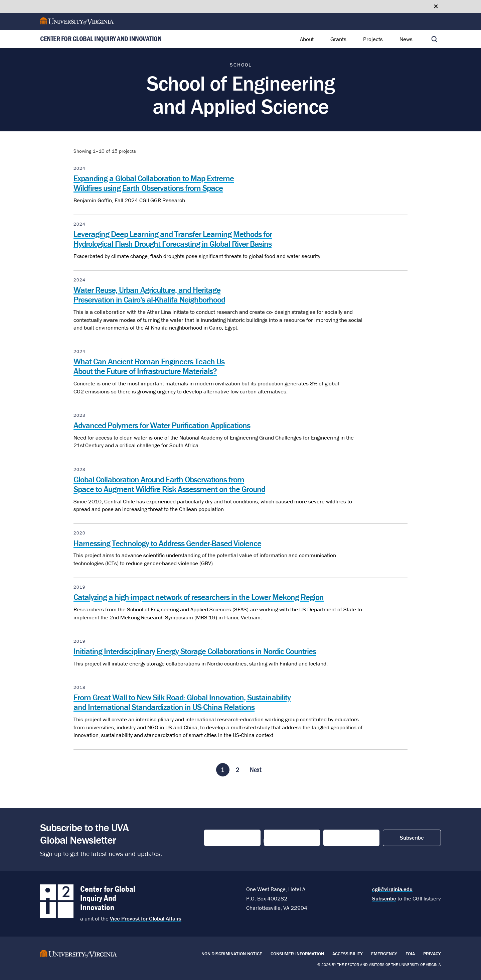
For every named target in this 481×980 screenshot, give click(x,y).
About (307, 39)
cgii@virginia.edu (392, 889)
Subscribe (384, 898)
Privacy (432, 954)
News (406, 39)
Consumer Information (297, 954)
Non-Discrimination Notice (232, 954)
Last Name (279, 838)
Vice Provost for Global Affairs (146, 918)
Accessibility (348, 954)
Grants (338, 39)
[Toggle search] (434, 39)
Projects (373, 39)
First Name (220, 838)
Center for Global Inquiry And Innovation (101, 39)
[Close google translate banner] (436, 6)
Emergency (384, 954)
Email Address (345, 838)
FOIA (410, 954)
